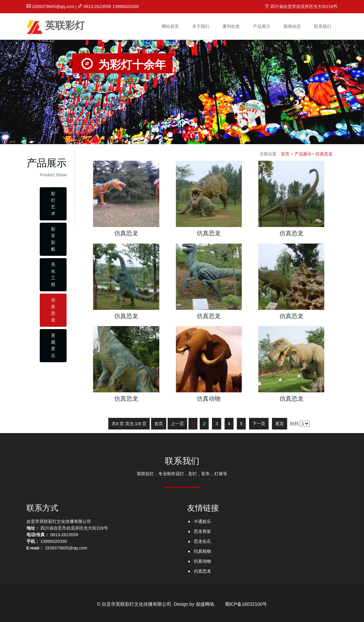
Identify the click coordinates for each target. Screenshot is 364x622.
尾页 (280, 424)
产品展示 (262, 26)
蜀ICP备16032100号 (246, 604)
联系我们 (323, 26)
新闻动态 (292, 26)
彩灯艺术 (53, 204)
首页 (285, 154)
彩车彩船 (53, 239)
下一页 (259, 424)
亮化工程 (53, 275)
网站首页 (170, 26)
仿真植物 (202, 551)
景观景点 (53, 345)
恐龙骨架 (202, 531)
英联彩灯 (56, 27)
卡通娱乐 (202, 521)
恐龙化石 (202, 541)
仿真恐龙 (53, 310)
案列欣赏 (231, 26)
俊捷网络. (206, 604)
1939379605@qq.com (53, 6)
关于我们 (201, 26)
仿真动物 (202, 561)
